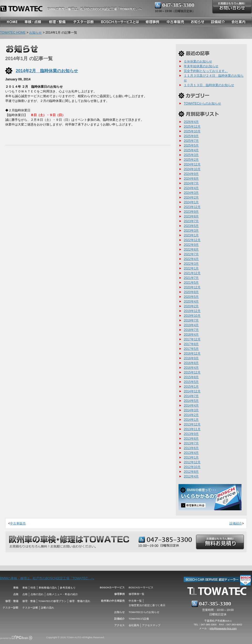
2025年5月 (191, 146)
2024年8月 (191, 179)
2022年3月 (191, 264)
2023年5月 (191, 226)
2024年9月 (191, 174)
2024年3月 (191, 193)
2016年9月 (191, 358)
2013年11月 (192, 429)
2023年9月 (191, 212)
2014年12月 (192, 391)
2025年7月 (191, 141)
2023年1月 (191, 235)
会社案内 (134, 625)
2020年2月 (191, 306)
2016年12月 (192, 354)
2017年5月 (191, 349)
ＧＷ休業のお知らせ (198, 61)
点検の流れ (37, 594)
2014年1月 (191, 420)
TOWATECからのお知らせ (202, 103)
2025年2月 (191, 160)
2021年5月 (191, 283)
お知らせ (35, 33)
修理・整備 (29, 601)
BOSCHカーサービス (141, 587)
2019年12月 (192, 311)
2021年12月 (192, 273)
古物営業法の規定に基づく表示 (147, 605)
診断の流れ (48, 608)
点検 (25, 594)
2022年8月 (191, 250)
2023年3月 (191, 231)
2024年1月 (191, 202)
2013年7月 (191, 443)
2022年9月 (191, 245)
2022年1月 (191, 268)
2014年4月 (191, 406)
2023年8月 (191, 216)
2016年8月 (191, 363)
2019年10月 (192, 316)
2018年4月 (191, 335)
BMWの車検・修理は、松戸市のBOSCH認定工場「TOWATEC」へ (47, 578)
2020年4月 (191, 302)
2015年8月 (191, 377)
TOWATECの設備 (139, 619)
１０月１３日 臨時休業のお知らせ (209, 85)
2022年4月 (191, 259)
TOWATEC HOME (13, 33)
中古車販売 (18, 523)
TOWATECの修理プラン (52, 601)
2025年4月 (191, 150)
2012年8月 (191, 472)
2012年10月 (192, 467)
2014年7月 (191, 396)
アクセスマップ (151, 625)
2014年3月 (191, 410)
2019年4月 (191, 325)
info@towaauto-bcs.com (223, 628)
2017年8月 (191, 344)
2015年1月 (191, 387)
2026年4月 (191, 122)
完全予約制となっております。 (206, 71)
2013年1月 (191, 458)
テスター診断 (30, 608)
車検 (25, 588)
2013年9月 (191, 434)
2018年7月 (191, 330)
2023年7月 (191, 221)
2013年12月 (192, 424)
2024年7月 (191, 183)
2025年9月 (191, 136)
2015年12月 (192, 372)
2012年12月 (192, 462)
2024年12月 (192, 164)
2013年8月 (191, 439)
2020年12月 (192, 287)
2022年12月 (192, 240)
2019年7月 (191, 320)
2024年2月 (191, 198)
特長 (33, 588)
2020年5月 (191, 297)
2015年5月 (191, 382)
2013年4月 (191, 453)
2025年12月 (192, 127)
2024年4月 (191, 188)
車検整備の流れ (48, 588)
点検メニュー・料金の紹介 (62, 594)
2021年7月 (191, 278)
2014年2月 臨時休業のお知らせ (47, 71)
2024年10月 (192, 169)
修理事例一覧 (136, 594)
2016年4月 (191, 368)
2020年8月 (191, 292)
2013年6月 (191, 448)
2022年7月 (191, 254)
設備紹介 (236, 523)
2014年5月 (191, 401)
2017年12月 (192, 339)
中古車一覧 (135, 601)
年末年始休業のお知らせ (201, 66)
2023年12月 (192, 207)
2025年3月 (191, 155)
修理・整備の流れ (80, 601)
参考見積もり (68, 588)
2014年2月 (191, 415)
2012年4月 (191, 476)
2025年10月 (192, 131)
